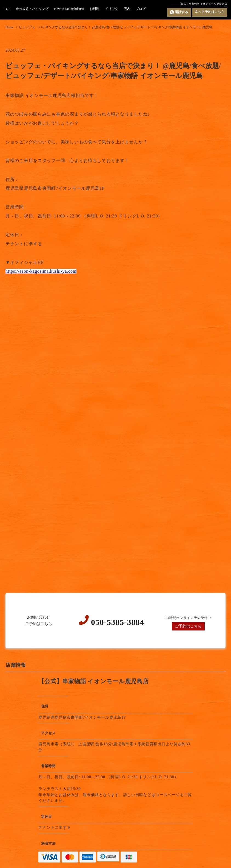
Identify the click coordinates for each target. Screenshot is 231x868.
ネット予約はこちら (210, 12)
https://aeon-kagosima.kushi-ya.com (41, 271)
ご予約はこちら (188, 626)
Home (9, 27)
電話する (179, 12)
